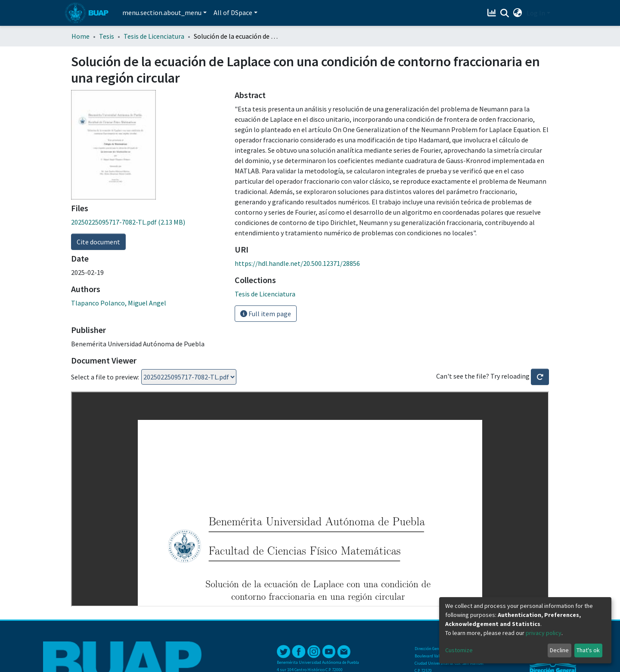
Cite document (98, 242)
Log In (536, 13)
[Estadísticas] (493, 13)
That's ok (588, 650)
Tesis (107, 36)
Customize (459, 650)
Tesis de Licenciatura (154, 36)
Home (81, 36)
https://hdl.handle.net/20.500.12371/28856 (297, 263)
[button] (518, 13)
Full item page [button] (266, 314)
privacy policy (544, 633)
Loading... (189, 377)
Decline (559, 650)
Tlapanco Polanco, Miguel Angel (119, 303)
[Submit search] (505, 13)
